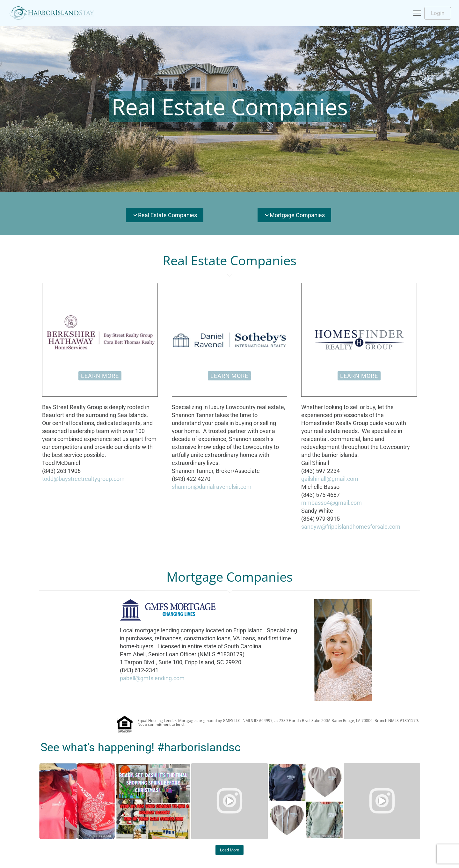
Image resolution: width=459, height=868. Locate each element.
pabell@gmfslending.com (152, 678)
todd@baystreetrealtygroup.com (83, 479)
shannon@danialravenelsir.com (212, 487)
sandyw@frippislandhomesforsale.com (351, 527)
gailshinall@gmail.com (330, 479)
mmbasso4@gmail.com (331, 503)
